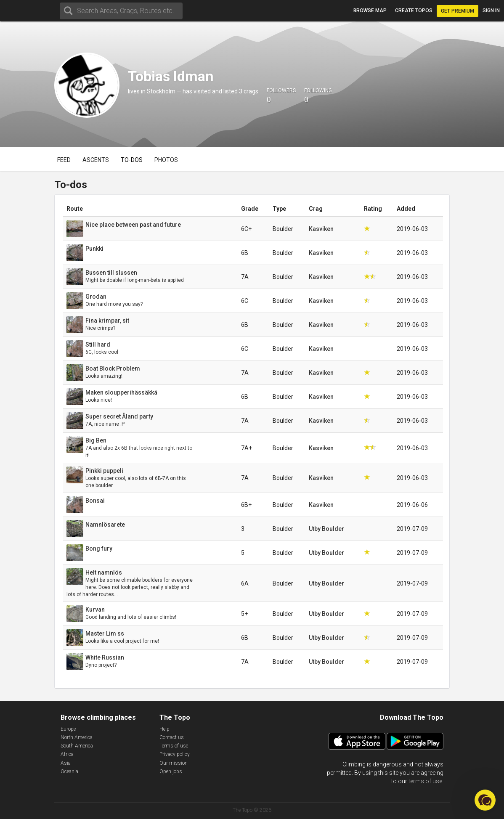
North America (77, 737)
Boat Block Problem (113, 368)
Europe (68, 729)
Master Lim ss (105, 633)
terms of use (425, 781)
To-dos (132, 160)
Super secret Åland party (119, 416)
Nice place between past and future (133, 225)
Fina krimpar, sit (107, 321)
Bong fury (99, 549)
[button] (485, 800)
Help (164, 729)
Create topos (414, 11)
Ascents (96, 160)
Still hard (98, 345)
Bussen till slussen (111, 273)
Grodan (96, 297)
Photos (166, 160)
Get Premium (458, 11)
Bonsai (95, 501)
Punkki (94, 249)
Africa (67, 754)
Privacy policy (175, 754)
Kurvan (95, 610)
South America (77, 746)
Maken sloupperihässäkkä (121, 392)
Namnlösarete (105, 525)
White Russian (105, 657)
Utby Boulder (326, 529)
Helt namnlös (104, 573)
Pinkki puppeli (104, 471)
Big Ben (96, 440)
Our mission (174, 763)
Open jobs (171, 771)
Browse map (370, 11)
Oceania (69, 771)
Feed (64, 160)
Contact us (172, 737)
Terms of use (174, 746)
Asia (66, 763)
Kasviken (321, 229)
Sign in (491, 11)
